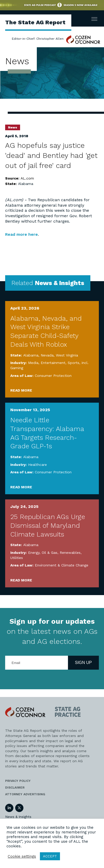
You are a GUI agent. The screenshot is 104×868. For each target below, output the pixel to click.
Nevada (47, 355)
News (13, 127)
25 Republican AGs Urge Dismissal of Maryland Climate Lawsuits (48, 525)
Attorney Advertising (25, 794)
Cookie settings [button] (22, 856)
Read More (21, 390)
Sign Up (83, 663)
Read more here (21, 234)
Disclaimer (15, 788)
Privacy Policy (18, 781)
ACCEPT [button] (50, 856)
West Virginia (67, 355)
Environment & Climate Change (62, 565)
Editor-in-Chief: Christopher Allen (38, 39)
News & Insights (18, 817)
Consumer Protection (53, 376)
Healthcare (37, 465)
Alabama (26, 184)
